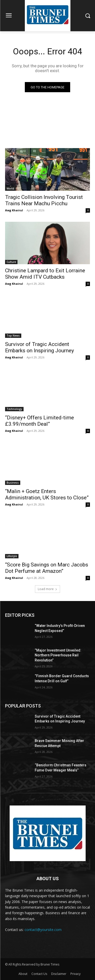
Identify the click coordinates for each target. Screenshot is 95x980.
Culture (11, 262)
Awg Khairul (14, 210)
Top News (13, 336)
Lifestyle (12, 556)
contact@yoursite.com (43, 930)
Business (13, 483)
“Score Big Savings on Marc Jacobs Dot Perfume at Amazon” (47, 568)
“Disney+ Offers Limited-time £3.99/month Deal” (40, 421)
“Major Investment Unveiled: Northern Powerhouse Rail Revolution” (58, 655)
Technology (14, 409)
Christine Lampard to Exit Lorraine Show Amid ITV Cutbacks (45, 274)
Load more (48, 589)
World (10, 188)
